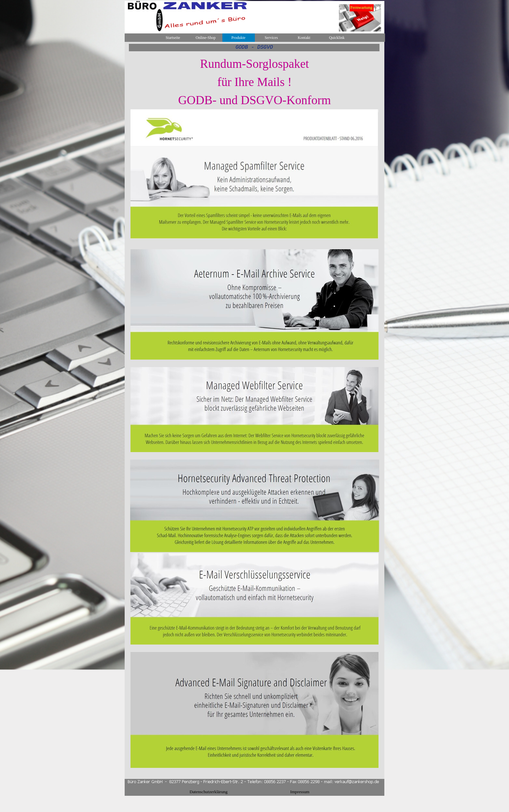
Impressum (300, 792)
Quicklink (337, 38)
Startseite (173, 38)
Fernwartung (361, 7)
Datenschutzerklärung (209, 792)
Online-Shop (206, 38)
